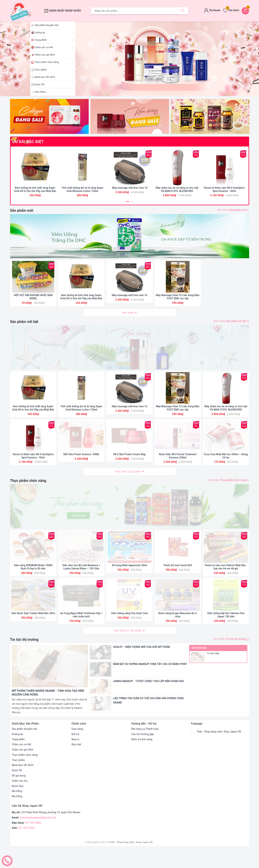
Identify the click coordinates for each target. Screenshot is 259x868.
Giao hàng (77, 747)
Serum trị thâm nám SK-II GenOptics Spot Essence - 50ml (224, 191)
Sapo (172, 861)
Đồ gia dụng (19, 794)
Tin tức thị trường (25, 658)
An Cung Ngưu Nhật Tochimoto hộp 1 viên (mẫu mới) (81, 633)
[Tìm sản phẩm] (134, 11)
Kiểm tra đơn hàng (142, 758)
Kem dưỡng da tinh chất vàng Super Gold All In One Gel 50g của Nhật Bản (35, 191)
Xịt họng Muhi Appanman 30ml (129, 583)
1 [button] (127, 203)
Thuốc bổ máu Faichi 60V (178, 583)
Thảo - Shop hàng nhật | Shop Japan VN (219, 750)
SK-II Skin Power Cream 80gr (129, 467)
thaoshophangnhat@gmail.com (38, 836)
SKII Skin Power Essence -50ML (81, 467)
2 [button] (132, 203)
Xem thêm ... (42, 92)
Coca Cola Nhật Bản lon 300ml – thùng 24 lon (226, 469)
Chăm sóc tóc (20, 799)
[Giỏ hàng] (245, 11)
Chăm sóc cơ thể (44, 47)
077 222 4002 (33, 841)
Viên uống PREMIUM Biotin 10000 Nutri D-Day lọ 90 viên (33, 585)
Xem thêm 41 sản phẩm (128, 649)
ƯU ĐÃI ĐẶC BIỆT (28, 142)
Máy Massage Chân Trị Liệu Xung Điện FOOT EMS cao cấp (178, 304)
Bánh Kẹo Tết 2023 (45, 77)
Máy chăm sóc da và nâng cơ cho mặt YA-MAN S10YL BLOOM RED (177, 191)
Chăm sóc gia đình (45, 55)
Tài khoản (212, 10)
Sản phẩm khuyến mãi (47, 25)
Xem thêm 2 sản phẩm (128, 484)
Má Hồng (17, 809)
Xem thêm (128, 319)
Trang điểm (41, 40)
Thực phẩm (41, 70)
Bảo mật (76, 763)
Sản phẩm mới (22, 212)
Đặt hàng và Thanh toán (145, 747)
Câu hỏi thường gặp (143, 752)
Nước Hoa (18, 804)
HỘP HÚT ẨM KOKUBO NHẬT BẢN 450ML (33, 304)
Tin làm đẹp (213, 672)
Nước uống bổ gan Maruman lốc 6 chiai (178, 633)
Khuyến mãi (199, 666)
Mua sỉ (75, 758)
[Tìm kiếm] (183, 11)
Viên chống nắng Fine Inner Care (129, 632)
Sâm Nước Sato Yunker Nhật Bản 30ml (33, 632)
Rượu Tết (40, 84)
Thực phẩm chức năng (47, 62)
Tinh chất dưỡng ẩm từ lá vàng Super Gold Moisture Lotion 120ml (82, 191)
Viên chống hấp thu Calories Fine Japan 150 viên (226, 633)
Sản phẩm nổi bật (24, 328)
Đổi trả (75, 752)
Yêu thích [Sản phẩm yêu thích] (231, 10)
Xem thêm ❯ (233, 212)
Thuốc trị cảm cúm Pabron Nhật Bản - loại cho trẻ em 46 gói (226, 585)
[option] (129, 59)
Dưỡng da (40, 33)
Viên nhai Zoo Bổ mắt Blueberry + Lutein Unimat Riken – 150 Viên (81, 585)
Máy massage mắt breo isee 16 (130, 190)
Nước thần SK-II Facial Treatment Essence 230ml (178, 469)
